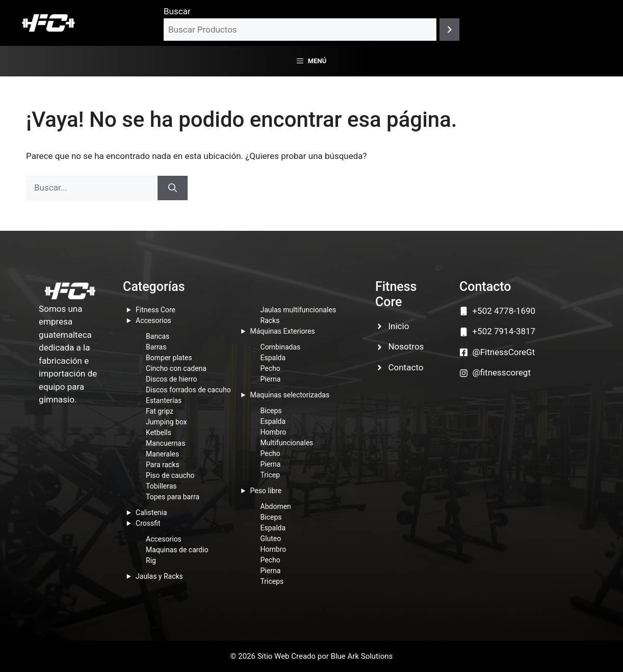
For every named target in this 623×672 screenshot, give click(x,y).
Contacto (406, 367)
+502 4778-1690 (504, 311)
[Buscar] (449, 30)
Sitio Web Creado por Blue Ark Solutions (325, 656)
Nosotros (406, 346)
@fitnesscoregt (501, 372)
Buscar (177, 11)
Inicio (398, 326)
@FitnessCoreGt (503, 352)
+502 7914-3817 (504, 331)
